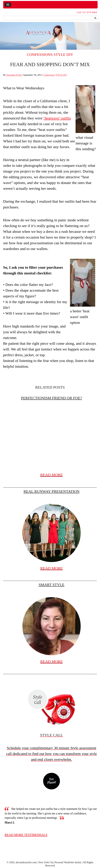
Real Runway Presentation (51, 491)
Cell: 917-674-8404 (87, 12)
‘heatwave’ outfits (57, 118)
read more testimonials (26, 835)
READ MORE (52, 475)
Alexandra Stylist (14, 75)
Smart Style (52, 585)
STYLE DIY (63, 55)
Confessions (40, 55)
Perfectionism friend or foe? (51, 398)
